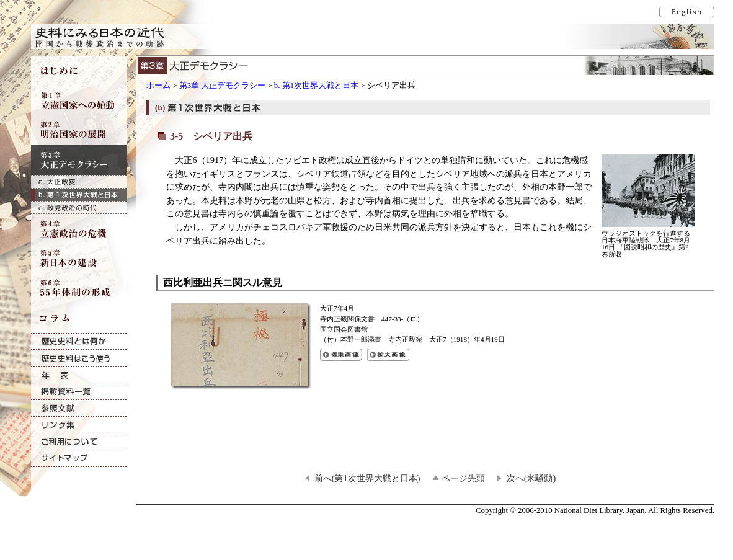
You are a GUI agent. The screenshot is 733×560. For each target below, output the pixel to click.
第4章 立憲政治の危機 (79, 229)
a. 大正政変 (79, 181)
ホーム (158, 86)
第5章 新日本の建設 (79, 259)
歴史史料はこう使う (79, 358)
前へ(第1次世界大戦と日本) (367, 478)
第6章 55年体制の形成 (79, 288)
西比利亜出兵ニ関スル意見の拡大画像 (388, 355)
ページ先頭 (463, 478)
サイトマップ (79, 459)
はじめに (79, 71)
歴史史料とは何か (79, 341)
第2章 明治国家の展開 (79, 130)
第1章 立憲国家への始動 (79, 100)
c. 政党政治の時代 (79, 207)
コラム (79, 318)
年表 (79, 375)
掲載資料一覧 (79, 392)
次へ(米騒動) (531, 478)
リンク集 (79, 425)
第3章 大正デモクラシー (223, 86)
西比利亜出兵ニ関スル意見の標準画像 (341, 355)
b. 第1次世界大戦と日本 (316, 86)
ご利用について (79, 442)
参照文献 (79, 408)
